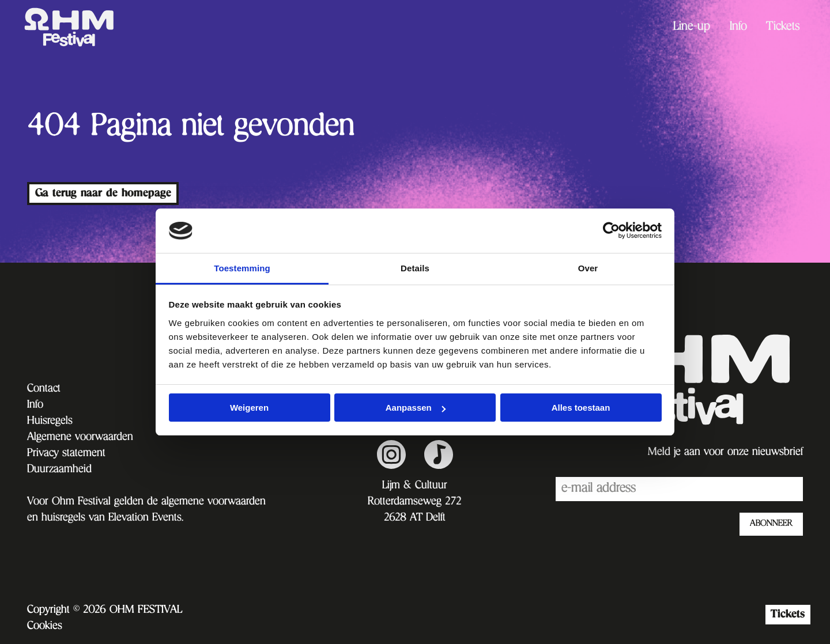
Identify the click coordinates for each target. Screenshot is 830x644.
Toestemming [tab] (242, 268)
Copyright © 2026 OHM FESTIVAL (105, 611)
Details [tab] (415, 268)
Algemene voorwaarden (80, 438)
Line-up (692, 28)
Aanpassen (416, 408)
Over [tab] (588, 268)
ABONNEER (771, 524)
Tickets (783, 28)
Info (738, 28)
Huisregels (50, 422)
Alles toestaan (581, 408)
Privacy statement (66, 454)
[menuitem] (692, 27)
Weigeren (249, 408)
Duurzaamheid (59, 470)
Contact (44, 389)
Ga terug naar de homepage (103, 193)
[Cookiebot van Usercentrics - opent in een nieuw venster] (611, 230)
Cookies (45, 627)
